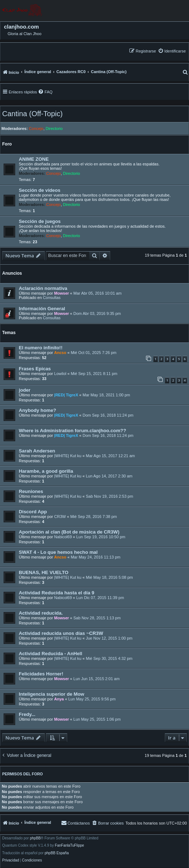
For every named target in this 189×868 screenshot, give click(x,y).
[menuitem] (172, 51)
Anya (59, 699)
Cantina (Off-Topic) (32, 114)
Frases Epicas (35, 369)
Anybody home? (37, 410)
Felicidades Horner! (41, 674)
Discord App (33, 512)
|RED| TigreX (66, 395)
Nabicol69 (63, 537)
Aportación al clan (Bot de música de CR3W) (69, 532)
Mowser (62, 293)
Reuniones (31, 491)
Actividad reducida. (41, 613)
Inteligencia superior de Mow (51, 694)
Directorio (54, 128)
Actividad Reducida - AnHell (50, 654)
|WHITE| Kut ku (68, 456)
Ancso (60, 353)
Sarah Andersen (37, 451)
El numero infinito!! (41, 348)
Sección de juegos (40, 221)
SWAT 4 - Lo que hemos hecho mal (58, 552)
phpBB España (57, 853)
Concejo (36, 128)
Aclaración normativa (43, 288)
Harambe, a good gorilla (46, 471)
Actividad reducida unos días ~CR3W (61, 633)
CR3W (60, 517)
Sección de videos (40, 190)
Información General (42, 309)
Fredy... (27, 714)
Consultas (52, 298)
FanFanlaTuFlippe (70, 846)
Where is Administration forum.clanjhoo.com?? (72, 431)
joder (25, 390)
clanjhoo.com (22, 27)
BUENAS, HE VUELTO (44, 572)
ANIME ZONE (34, 159)
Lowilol (60, 374)
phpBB (35, 838)
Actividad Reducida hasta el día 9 (57, 593)
